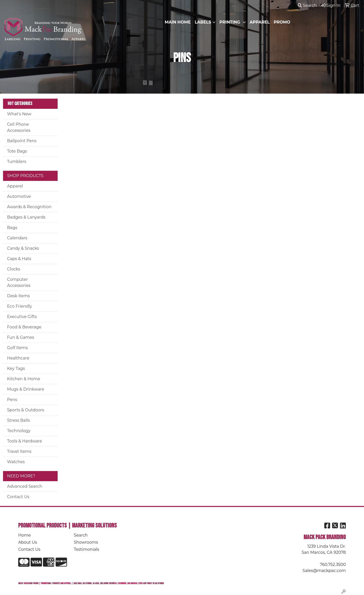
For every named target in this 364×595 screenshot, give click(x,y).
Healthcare (18, 358)
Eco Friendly (19, 306)
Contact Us (18, 497)
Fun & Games (21, 337)
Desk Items (18, 296)
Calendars (17, 238)
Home (25, 535)
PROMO (282, 22)
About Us (28, 542)
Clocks (14, 269)
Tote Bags (17, 151)
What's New (19, 114)
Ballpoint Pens (22, 141)
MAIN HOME (178, 22)
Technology (19, 431)
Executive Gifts (22, 317)
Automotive (19, 196)
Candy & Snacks (23, 248)
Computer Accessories (19, 282)
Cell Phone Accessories (19, 127)
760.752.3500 (333, 565)
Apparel (15, 186)
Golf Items (17, 348)
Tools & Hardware (25, 441)
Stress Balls (18, 420)
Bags (12, 228)
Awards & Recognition (29, 207)
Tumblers (17, 162)
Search (307, 5)
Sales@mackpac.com (324, 571)
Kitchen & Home (24, 379)
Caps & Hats (19, 259)
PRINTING (230, 22)
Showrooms (86, 542)
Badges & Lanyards (26, 217)
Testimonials (86, 549)
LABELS (203, 22)
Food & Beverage (24, 327)
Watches (16, 462)
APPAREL (260, 22)
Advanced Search (25, 486)
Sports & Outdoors (26, 410)
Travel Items (19, 451)
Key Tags (16, 368)
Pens (12, 400)
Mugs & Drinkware (26, 389)
